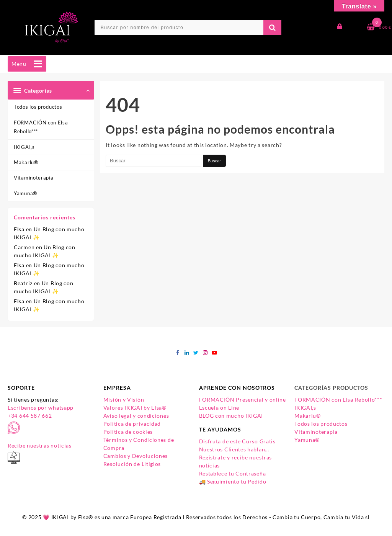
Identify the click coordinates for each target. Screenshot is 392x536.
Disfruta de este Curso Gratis (237, 441)
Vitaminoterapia (34, 178)
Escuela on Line (219, 408)
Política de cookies (128, 432)
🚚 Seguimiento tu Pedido (233, 481)
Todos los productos (38, 107)
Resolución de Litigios (132, 464)
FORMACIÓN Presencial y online (243, 400)
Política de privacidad (132, 424)
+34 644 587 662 (30, 416)
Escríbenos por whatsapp (41, 408)
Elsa (19, 229)
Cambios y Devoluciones (136, 456)
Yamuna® (25, 193)
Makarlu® (26, 162)
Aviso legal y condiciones (136, 416)
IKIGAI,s (24, 147)
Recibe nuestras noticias (40, 445)
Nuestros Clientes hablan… (234, 449)
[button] (19, 64)
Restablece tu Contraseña (233, 473)
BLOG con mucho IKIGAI (231, 416)
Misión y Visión (124, 400)
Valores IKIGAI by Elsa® (135, 408)
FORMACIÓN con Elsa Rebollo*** (41, 127)
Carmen (24, 247)
